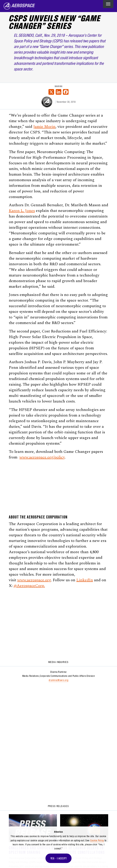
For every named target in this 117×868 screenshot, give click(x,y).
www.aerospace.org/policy (42, 457)
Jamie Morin (44, 127)
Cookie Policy (97, 840)
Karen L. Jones (22, 211)
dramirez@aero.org (58, 680)
